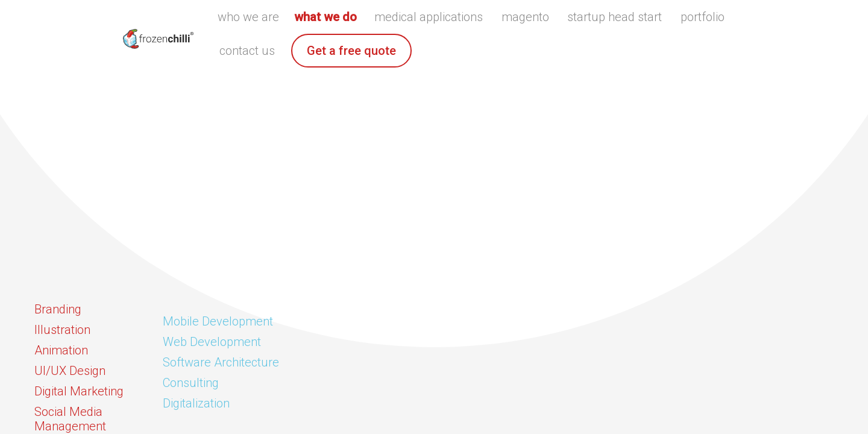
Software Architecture (221, 362)
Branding (58, 309)
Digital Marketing (79, 391)
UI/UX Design (70, 371)
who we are (248, 17)
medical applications (429, 17)
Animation (61, 350)
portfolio (703, 17)
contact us (247, 51)
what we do (325, 17)
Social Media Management (70, 419)
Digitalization (196, 403)
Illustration (62, 330)
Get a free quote (351, 51)
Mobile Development (218, 321)
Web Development (212, 342)
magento (525, 17)
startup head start (615, 17)
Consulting (191, 383)
